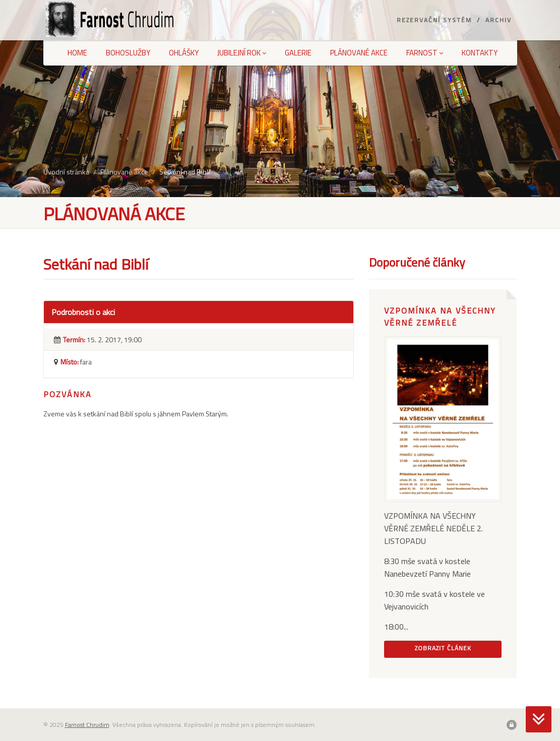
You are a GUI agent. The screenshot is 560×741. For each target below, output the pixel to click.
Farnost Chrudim (87, 725)
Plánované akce (359, 53)
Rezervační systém (434, 20)
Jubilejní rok (242, 53)
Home (77, 53)
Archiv (499, 20)
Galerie (298, 53)
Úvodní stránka (66, 172)
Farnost (425, 53)
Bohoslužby (128, 53)
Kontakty (480, 53)
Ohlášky (184, 53)
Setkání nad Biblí (184, 172)
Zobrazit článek (443, 648)
